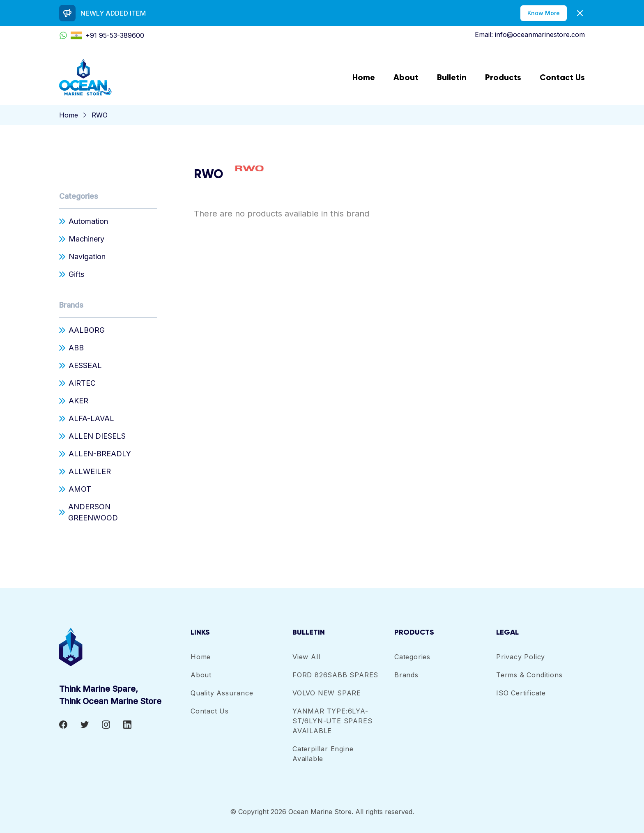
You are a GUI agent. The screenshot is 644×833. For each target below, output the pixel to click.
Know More (544, 13)
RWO (100, 115)
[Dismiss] (580, 13)
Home (69, 115)
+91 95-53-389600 (102, 35)
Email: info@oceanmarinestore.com (530, 35)
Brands (71, 305)
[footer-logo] (125, 647)
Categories (79, 196)
